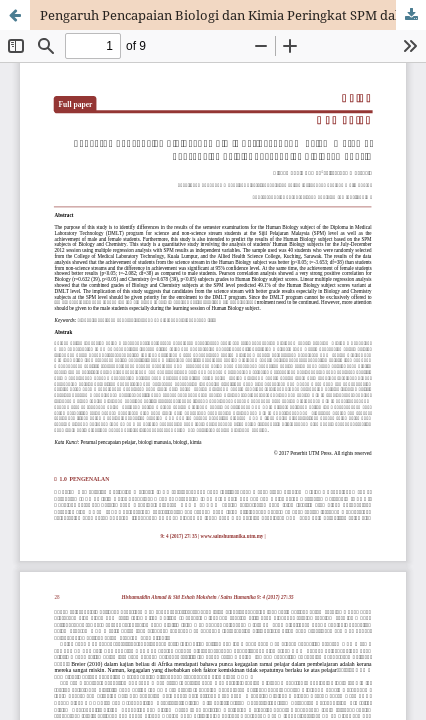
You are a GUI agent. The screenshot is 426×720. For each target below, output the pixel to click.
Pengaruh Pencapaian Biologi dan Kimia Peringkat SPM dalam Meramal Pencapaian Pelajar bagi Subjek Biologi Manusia (233, 15)
